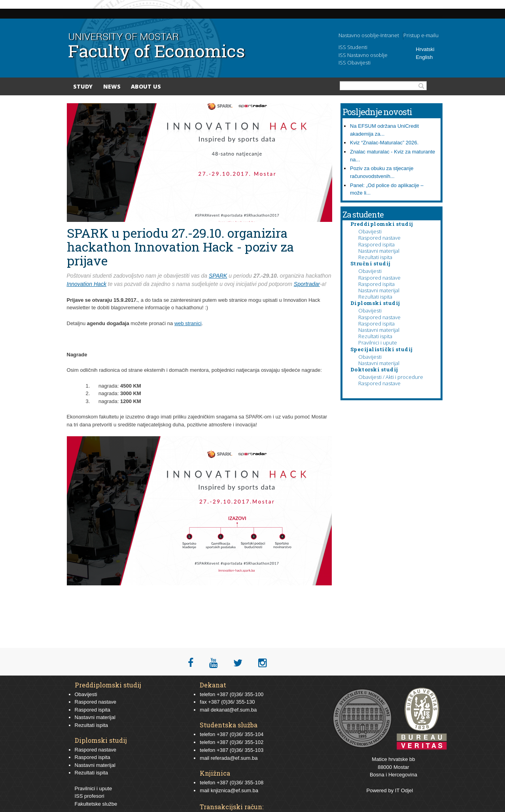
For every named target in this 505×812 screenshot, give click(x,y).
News (112, 86)
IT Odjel (404, 790)
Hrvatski (425, 49)
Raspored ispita (376, 244)
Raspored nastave (379, 238)
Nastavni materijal (379, 251)
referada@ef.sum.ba (234, 758)
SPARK (218, 276)
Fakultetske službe (96, 804)
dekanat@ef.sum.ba (234, 710)
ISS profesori (90, 796)
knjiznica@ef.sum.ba (235, 790)
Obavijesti (370, 231)
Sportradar (307, 284)
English (425, 57)
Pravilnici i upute (378, 343)
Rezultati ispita (375, 257)
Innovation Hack (87, 284)
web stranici (188, 323)
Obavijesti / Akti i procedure (391, 377)
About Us (146, 86)
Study (83, 86)
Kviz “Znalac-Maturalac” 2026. (384, 143)
